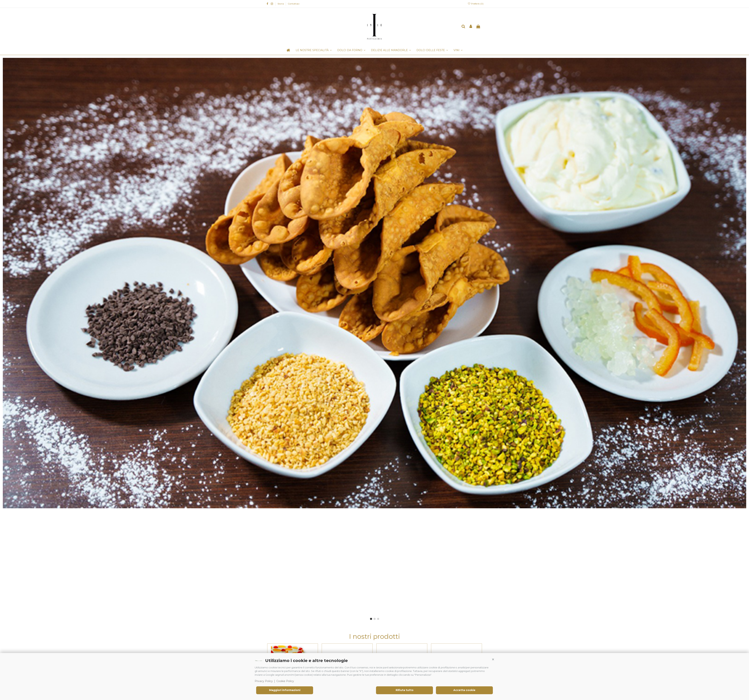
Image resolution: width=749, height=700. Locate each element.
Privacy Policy (264, 681)
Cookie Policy (285, 681)
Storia (281, 4)
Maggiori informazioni (285, 690)
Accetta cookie (464, 690)
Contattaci (294, 4)
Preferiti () (475, 4)
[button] (493, 660)
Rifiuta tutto (405, 690)
